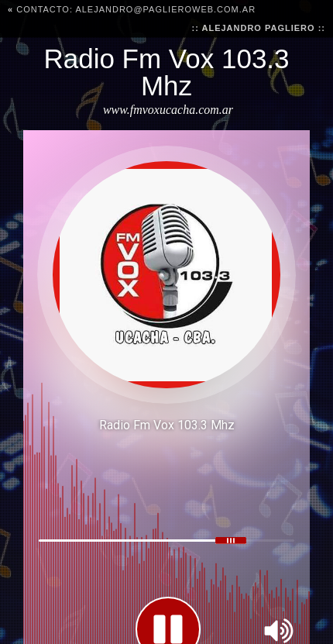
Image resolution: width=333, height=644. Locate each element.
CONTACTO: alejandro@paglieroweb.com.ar (132, 9)
